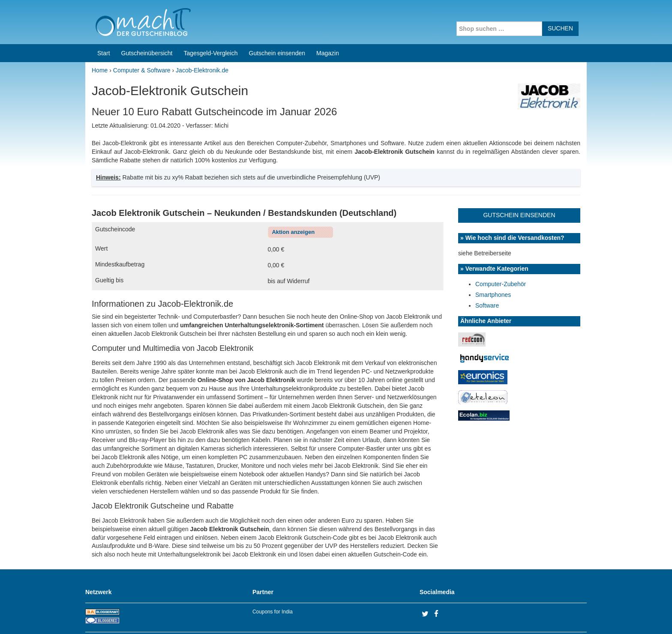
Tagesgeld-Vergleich (210, 53)
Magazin (328, 53)
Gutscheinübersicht (147, 53)
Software (487, 305)
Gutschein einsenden (277, 53)
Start (104, 53)
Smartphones (493, 295)
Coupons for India (273, 612)
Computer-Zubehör (501, 284)
